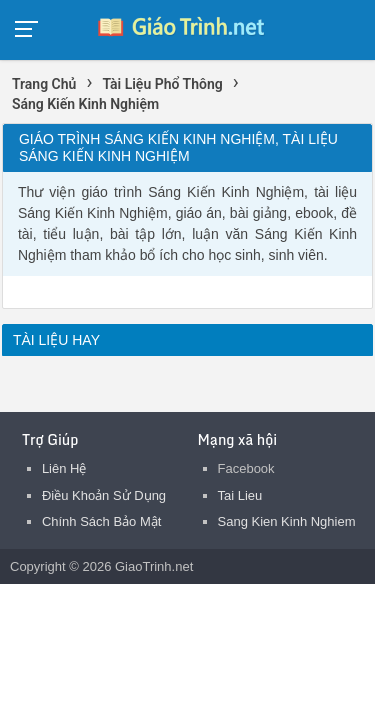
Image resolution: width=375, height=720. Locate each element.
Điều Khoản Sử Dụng (104, 495)
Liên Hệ (64, 468)
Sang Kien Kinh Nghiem (287, 521)
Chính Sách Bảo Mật (102, 521)
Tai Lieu (240, 495)
